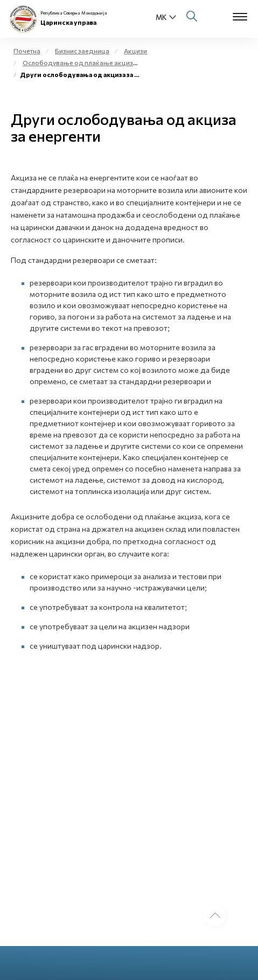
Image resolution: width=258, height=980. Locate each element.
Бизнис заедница (82, 51)
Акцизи (135, 51)
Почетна (27, 51)
